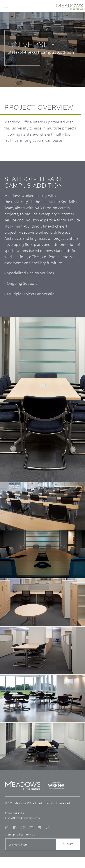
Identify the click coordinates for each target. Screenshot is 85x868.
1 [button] (41, 80)
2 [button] (44, 81)
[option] (42, 406)
